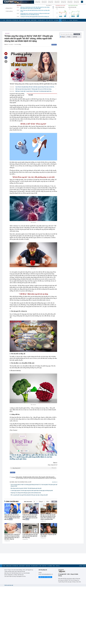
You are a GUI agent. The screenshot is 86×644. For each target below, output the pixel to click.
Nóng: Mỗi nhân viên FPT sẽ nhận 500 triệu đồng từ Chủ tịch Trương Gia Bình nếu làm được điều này (12, 517)
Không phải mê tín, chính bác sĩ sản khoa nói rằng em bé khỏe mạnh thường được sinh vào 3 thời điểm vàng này (12, 537)
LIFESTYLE (64, 20)
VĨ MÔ (47, 20)
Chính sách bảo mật (9, 585)
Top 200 (84, 566)
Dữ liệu (71, 20)
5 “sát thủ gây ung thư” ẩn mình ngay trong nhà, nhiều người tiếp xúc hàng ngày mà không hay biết (32, 491)
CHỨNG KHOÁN (9, 20)
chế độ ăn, (26, 478)
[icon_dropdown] (82, 2)
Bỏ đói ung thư (53, 478)
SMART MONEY (34, 20)
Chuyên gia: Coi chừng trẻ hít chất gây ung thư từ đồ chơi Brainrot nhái (26, 493)
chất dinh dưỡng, (19, 478)
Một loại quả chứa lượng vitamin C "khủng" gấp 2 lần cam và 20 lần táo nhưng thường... (36, 89)
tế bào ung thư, (19, 477)
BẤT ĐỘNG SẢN (15, 20)
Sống (20, 45)
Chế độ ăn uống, (32, 478)
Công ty (63, 37)
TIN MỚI (31, 95)
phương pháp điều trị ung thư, (43, 478)
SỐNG (60, 20)
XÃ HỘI (4, 20)
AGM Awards (75, 20)
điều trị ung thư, (42, 477)
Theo (33, 468)
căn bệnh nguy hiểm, (27, 477)
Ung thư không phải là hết (23, 482)
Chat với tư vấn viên (45, 577)
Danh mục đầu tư (9, 11)
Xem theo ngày (28, 502)
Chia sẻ (54, 45)
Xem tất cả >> (55, 482)
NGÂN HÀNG (28, 20)
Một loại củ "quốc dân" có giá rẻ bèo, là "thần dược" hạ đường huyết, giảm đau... (34, 91)
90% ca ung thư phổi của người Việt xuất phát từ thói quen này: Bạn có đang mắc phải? (29, 495)
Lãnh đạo (75, 37)
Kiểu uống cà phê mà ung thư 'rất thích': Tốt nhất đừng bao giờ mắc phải (26, 488)
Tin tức (69, 37)
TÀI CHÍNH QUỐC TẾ (41, 20)
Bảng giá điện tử (9, 8)
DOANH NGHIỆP (22, 20)
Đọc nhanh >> (49, 5)
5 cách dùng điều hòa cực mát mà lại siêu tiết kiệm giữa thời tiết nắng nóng (30, 536)
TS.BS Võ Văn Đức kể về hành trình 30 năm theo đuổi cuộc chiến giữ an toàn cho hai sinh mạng (30, 517)
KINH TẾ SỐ (51, 20)
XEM (54, 502)
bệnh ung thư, (35, 477)
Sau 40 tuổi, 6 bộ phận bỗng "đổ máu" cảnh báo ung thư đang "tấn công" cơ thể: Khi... (36, 87)
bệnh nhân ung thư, (50, 477)
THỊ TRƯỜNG (56, 20)
